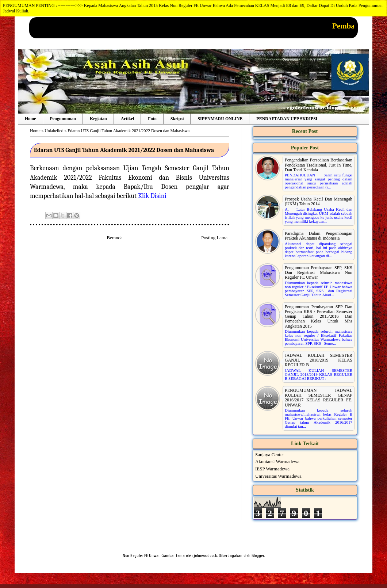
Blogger (258, 555)
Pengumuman (63, 119)
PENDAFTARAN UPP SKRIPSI (287, 119)
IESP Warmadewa (272, 469)
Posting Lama (214, 238)
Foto (152, 119)
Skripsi (177, 119)
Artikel (128, 119)
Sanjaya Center (270, 455)
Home (30, 119)
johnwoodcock (205, 555)
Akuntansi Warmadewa (277, 461)
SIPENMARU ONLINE (220, 119)
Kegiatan (98, 119)
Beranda (114, 238)
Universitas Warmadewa (278, 476)
